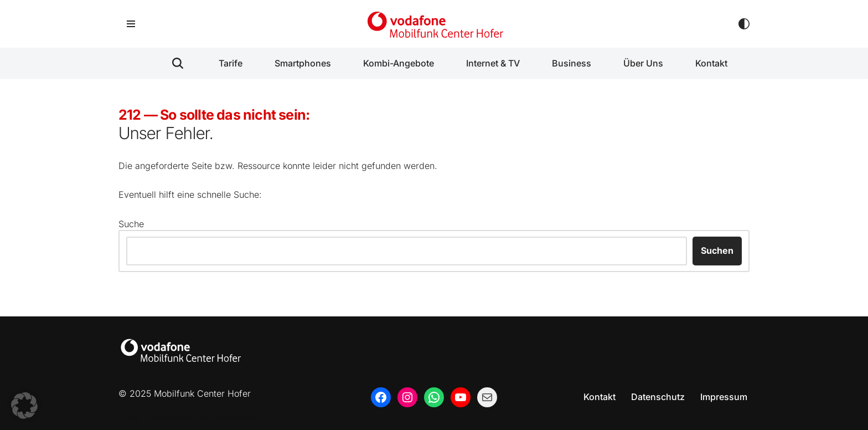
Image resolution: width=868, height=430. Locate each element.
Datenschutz (658, 397)
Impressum (724, 397)
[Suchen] (178, 63)
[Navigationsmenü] (131, 24)
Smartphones (303, 63)
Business (572, 63)
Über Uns (643, 63)
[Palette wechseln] (744, 24)
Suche (131, 224)
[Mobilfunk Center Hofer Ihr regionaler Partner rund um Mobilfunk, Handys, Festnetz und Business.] (434, 24)
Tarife (231, 63)
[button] (24, 406)
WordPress (235, 417)
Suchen (717, 250)
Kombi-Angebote (399, 63)
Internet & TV (493, 63)
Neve (129, 417)
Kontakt (711, 63)
